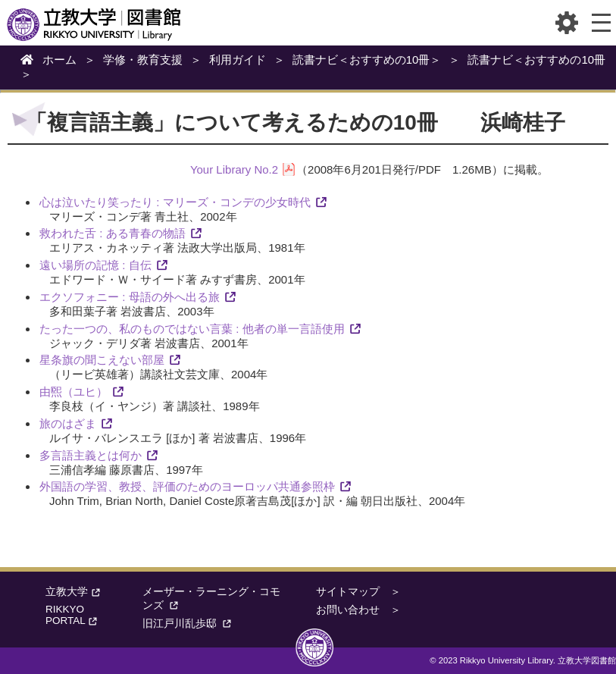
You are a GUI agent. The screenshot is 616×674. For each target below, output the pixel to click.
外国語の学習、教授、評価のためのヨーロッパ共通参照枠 (187, 486)
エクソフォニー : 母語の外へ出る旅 (130, 297)
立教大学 (74, 592)
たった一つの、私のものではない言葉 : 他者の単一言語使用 (192, 329)
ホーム (59, 60)
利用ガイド (238, 60)
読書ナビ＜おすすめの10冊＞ (367, 60)
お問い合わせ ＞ (358, 610)
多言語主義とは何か (91, 455)
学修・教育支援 (143, 60)
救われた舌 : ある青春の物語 (113, 233)
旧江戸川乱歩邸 (189, 624)
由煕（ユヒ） (73, 392)
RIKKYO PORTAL (73, 615)
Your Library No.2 (234, 169)
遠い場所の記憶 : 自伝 (95, 265)
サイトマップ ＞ (358, 592)
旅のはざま (68, 423)
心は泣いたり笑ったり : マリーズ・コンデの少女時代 (175, 202)
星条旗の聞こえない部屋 (102, 360)
